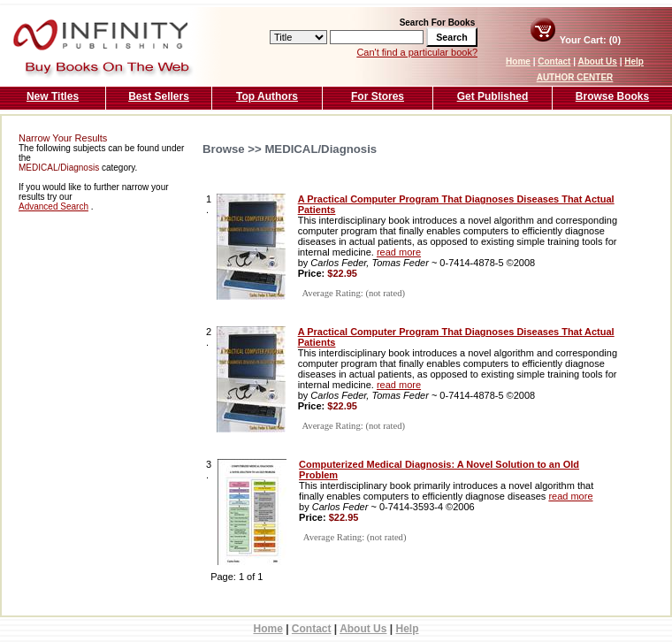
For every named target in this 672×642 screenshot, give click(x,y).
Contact (554, 61)
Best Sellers (159, 96)
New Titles (53, 96)
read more (399, 252)
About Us (597, 61)
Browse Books (612, 96)
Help (634, 61)
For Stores (378, 96)
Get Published (493, 96)
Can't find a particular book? (417, 52)
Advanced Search (53, 206)
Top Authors (267, 96)
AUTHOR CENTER (575, 77)
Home (518, 61)
